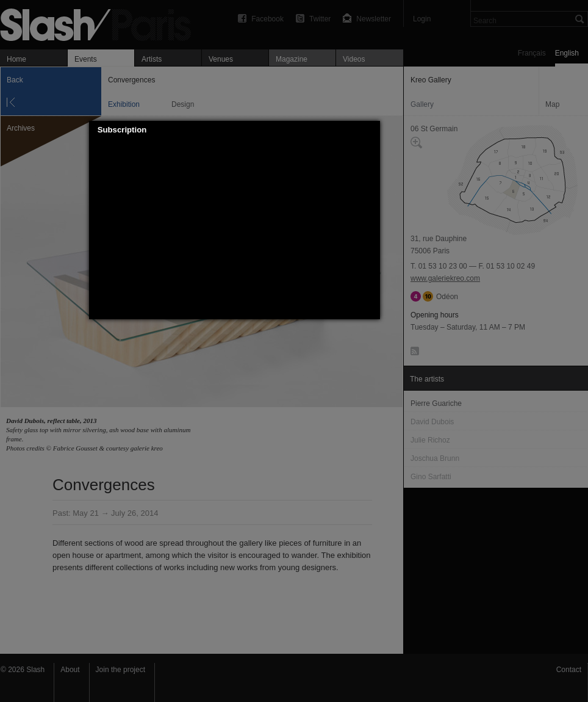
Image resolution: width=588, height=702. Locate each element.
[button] (371, 130)
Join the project (120, 670)
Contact (569, 670)
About (70, 670)
